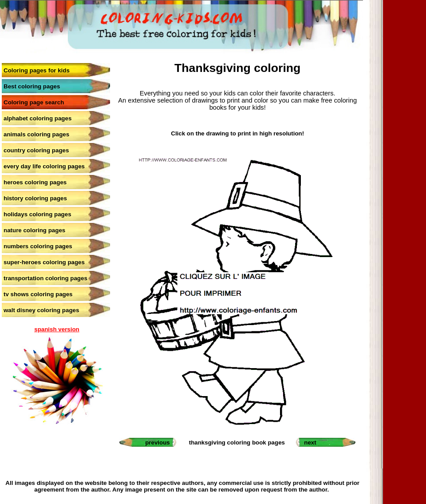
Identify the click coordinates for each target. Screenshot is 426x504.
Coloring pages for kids (37, 70)
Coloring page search (34, 102)
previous (158, 442)
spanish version (57, 329)
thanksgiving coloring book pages (237, 442)
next (310, 442)
